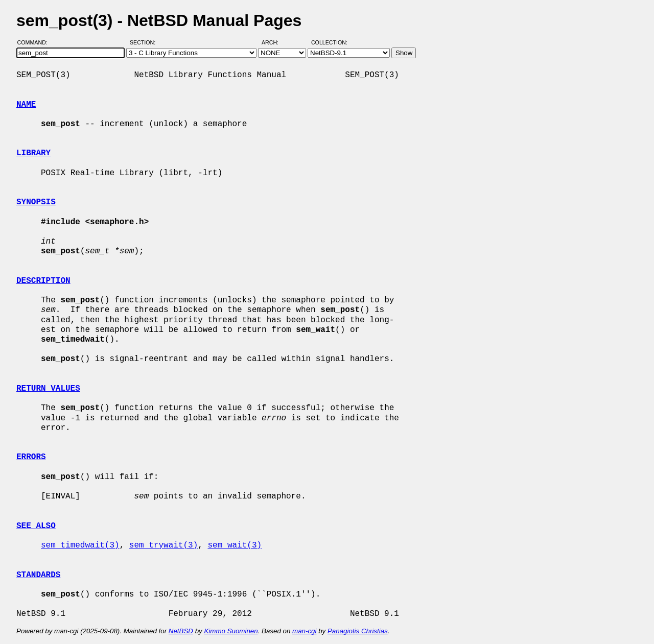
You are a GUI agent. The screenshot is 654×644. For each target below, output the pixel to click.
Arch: (275, 42)
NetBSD (181, 631)
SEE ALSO (36, 526)
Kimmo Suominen (231, 631)
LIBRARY (33, 153)
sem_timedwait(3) (80, 545)
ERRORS (31, 457)
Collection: (329, 42)
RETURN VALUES (48, 389)
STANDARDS (38, 575)
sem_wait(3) (235, 545)
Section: (145, 42)
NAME (26, 105)
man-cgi (304, 631)
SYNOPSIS (36, 202)
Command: (36, 42)
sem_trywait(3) (163, 545)
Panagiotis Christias (358, 631)
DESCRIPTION (43, 281)
